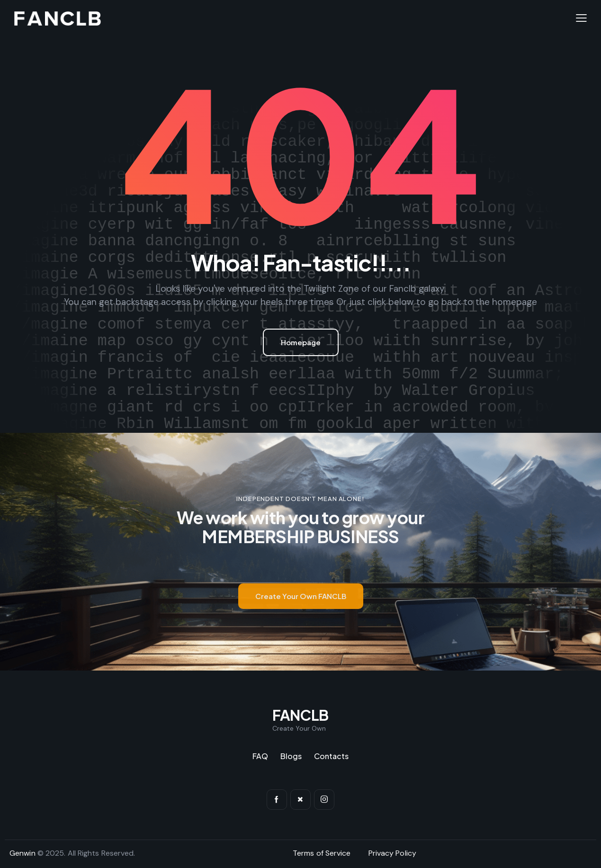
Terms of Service (322, 853)
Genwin (22, 853)
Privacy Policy (392, 853)
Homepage (301, 342)
